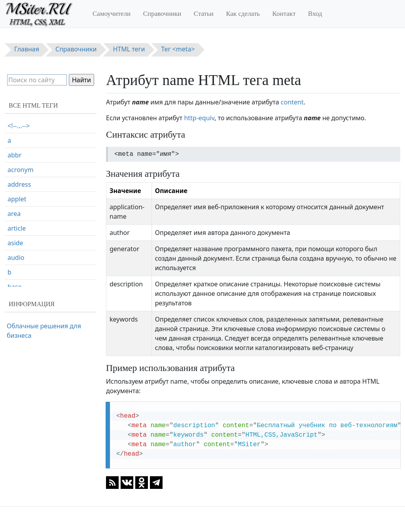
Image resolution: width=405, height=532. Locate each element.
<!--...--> (19, 126)
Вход (315, 14)
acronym (21, 170)
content (292, 102)
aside (15, 243)
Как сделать (243, 14)
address (19, 184)
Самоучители (112, 14)
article (17, 228)
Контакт (284, 14)
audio (16, 257)
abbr (14, 155)
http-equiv (199, 118)
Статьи (204, 14)
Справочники (162, 14)
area (14, 214)
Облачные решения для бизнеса (44, 331)
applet (17, 199)
